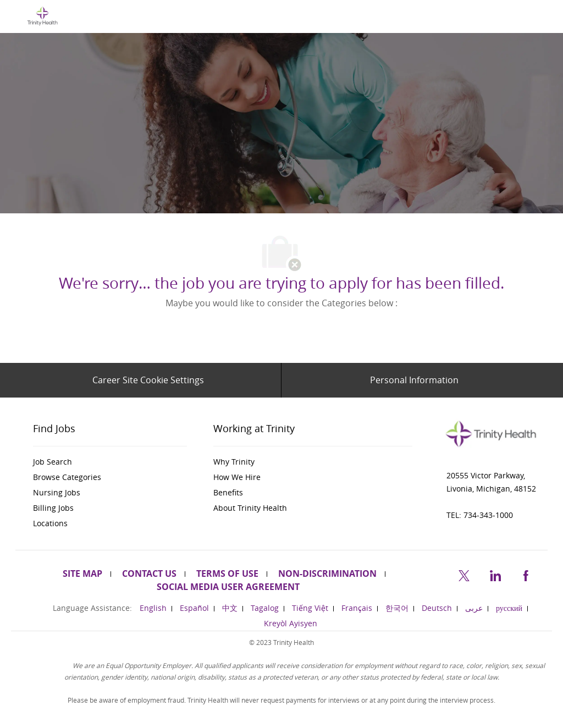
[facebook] (526, 574)
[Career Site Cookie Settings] (148, 380)
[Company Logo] (42, 16)
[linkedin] (495, 574)
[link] (110, 462)
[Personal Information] (414, 380)
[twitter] (464, 574)
